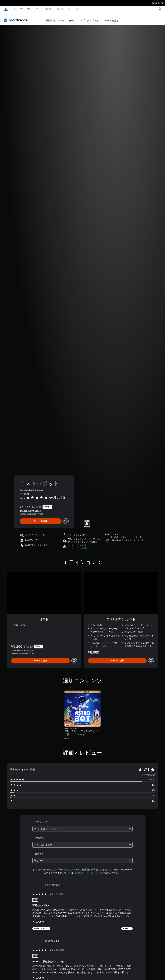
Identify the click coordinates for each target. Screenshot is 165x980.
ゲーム (13, 9)
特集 (62, 18)
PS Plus (38, 9)
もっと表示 (38, 919)
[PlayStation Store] (17, 18)
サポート (79, 9)
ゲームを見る (112, 18)
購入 (70, 9)
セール (72, 18)
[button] (78, 546)
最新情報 (60, 9)
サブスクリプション (90, 18)
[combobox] (82, 826)
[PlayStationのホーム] (6, 9)
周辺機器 (49, 9)
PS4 (29, 9)
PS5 (21, 9)
